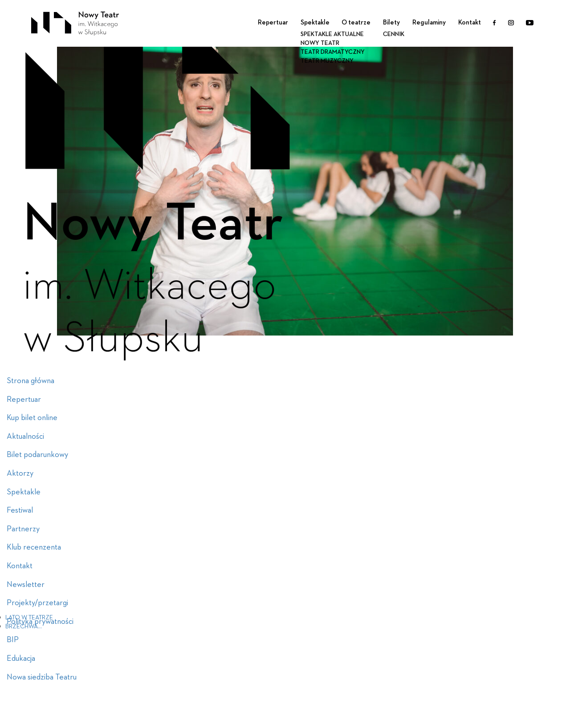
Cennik (394, 34)
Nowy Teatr (320, 43)
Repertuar (273, 22)
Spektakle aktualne (332, 34)
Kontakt (470, 22)
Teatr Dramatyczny (333, 52)
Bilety (391, 22)
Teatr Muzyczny (327, 61)
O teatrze (356, 22)
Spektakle (315, 22)
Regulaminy (429, 22)
